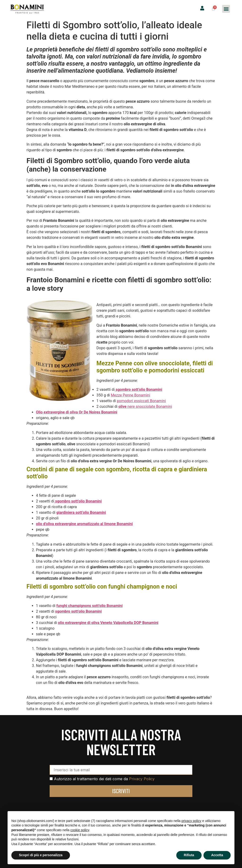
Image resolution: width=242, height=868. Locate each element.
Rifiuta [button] (189, 855)
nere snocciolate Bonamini (145, 407)
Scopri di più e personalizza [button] (41, 855)
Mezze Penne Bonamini (131, 395)
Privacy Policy (142, 779)
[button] (226, 9)
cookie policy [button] (80, 830)
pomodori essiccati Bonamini (141, 401)
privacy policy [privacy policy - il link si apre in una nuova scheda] (191, 821)
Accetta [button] (217, 855)
